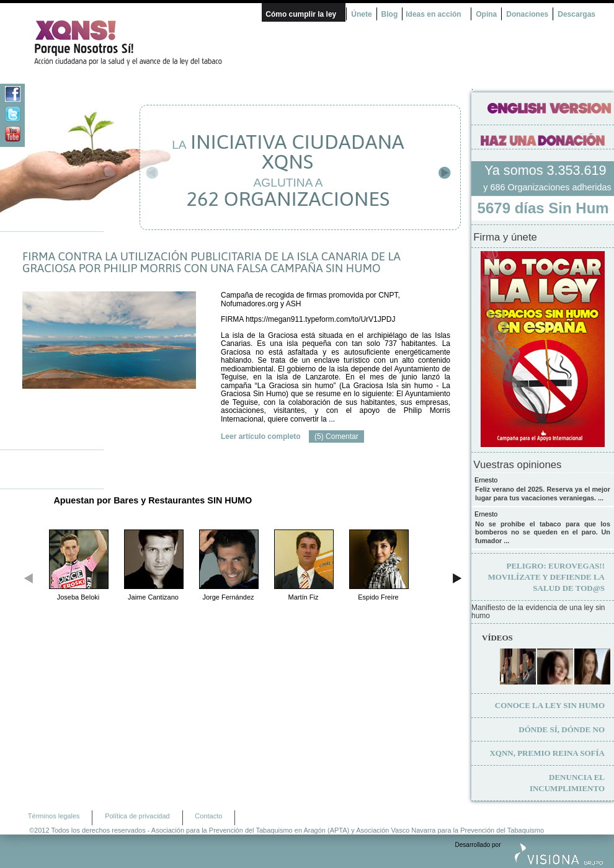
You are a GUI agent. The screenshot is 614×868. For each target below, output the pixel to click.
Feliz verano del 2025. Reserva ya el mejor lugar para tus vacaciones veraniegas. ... (543, 492)
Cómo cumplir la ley (301, 14)
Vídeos (497, 636)
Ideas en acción (433, 14)
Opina (486, 14)
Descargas (576, 14)
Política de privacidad (137, 815)
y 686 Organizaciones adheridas (547, 187)
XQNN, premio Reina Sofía (547, 752)
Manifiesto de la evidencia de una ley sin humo (538, 611)
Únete (361, 14)
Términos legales (54, 815)
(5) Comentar (336, 436)
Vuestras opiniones (517, 464)
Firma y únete (505, 236)
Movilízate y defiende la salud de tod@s (546, 576)
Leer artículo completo (261, 436)
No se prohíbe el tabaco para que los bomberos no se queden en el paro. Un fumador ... (543, 531)
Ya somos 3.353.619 (547, 170)
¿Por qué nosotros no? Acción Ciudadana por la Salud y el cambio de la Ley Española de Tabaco (133, 43)
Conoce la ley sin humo (550, 704)
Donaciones (527, 14)
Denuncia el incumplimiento (567, 782)
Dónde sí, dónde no (562, 728)
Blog (390, 14)
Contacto (208, 815)
